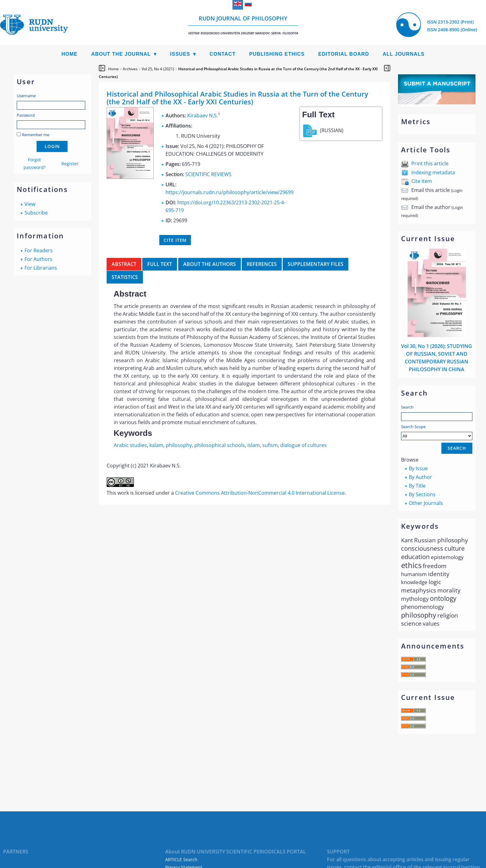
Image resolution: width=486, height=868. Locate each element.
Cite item (422, 181)
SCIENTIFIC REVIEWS (208, 174)
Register (70, 164)
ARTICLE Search (181, 859)
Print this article (430, 163)
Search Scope (437, 432)
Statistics (125, 277)
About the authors (210, 264)
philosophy (179, 445)
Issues (180, 54)
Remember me (36, 135)
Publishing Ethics (277, 54)
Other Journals (426, 503)
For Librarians (41, 268)
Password (26, 115)
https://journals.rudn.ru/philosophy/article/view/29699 (230, 192)
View (30, 204)
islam (254, 445)
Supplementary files (316, 264)
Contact (223, 54)
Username (26, 96)
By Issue (418, 468)
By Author (420, 477)
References (262, 264)
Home (69, 54)
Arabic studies (130, 445)
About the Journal (121, 54)
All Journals (404, 54)
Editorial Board (344, 54)
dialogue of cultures (303, 445)
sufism (270, 445)
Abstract (124, 264)
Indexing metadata (433, 172)
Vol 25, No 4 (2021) (158, 69)
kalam (156, 445)
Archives (130, 69)
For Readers (39, 250)
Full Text (160, 264)
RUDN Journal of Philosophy (243, 25)
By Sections (422, 494)
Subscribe (36, 213)
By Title (417, 486)
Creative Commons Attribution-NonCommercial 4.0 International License (260, 493)
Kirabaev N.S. (203, 115)
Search (407, 407)
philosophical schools (220, 445)
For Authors (38, 259)
